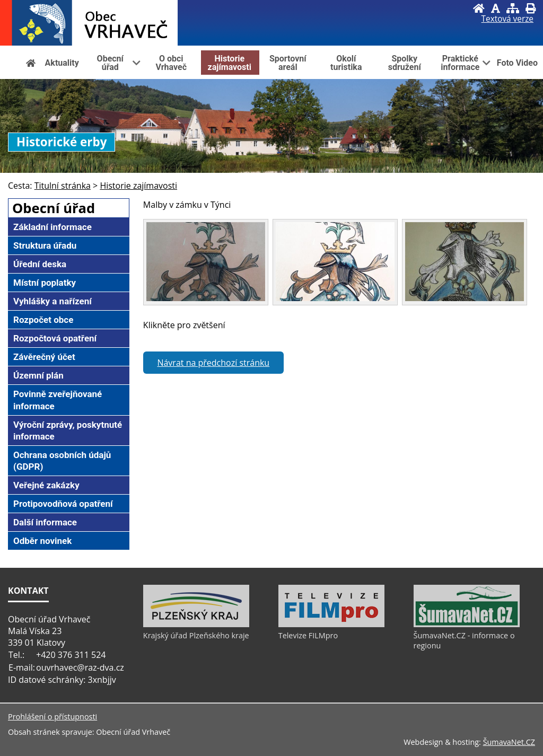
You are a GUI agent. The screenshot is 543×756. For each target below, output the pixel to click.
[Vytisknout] (531, 8)
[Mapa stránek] (513, 8)
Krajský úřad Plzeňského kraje (196, 635)
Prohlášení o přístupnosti (52, 717)
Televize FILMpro (308, 635)
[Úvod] (479, 8)
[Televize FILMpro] (331, 625)
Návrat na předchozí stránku (213, 363)
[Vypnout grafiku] (496, 8)
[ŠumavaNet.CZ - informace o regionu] (467, 625)
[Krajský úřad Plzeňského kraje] (196, 625)
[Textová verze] (507, 19)
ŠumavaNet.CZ (509, 742)
